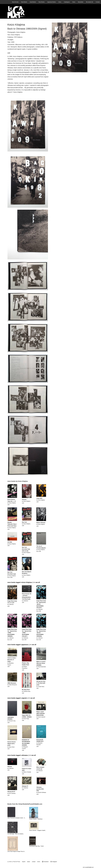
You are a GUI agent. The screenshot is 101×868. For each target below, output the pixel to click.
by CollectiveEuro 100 (12, 634)
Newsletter (81, 2)
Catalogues (67, 2)
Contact (98, 2)
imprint (24, 862)
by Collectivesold (11, 768)
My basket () (90, 2)
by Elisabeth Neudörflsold (40, 743)
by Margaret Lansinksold (26, 745)
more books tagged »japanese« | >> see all (22, 645)
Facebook (45, 862)
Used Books (33, 2)
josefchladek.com (90, 867)
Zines (60, 2)
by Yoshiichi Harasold (26, 691)
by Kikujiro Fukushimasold (25, 666)
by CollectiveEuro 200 (41, 606)
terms (39, 862)
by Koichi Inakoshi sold (41, 715)
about (29, 862)
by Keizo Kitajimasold (26, 501)
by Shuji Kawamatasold (41, 665)
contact (34, 862)
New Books (24, 2)
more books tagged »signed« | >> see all (21, 698)
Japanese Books (51, 2)
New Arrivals (15, 2)
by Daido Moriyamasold (12, 685)
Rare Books (42, 2)
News (74, 2)
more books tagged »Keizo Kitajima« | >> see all (24, 582)
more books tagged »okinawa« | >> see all (22, 755)
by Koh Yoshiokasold (11, 793)
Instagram (54, 862)
